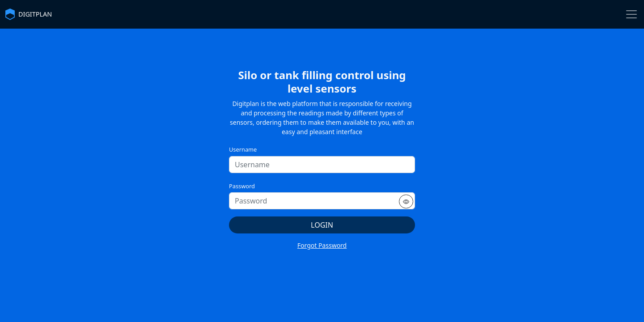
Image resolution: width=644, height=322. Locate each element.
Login (322, 225)
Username (243, 149)
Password (242, 186)
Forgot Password (322, 245)
